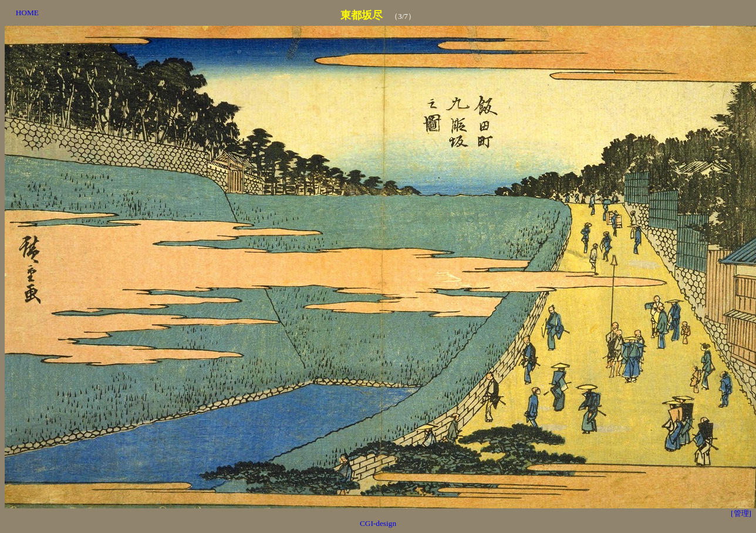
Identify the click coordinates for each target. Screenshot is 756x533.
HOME (27, 13)
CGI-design (378, 523)
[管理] (741, 513)
